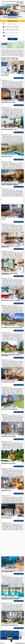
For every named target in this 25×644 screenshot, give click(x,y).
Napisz (24, 644)
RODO (6, 636)
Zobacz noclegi (19, 78)
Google (5, 633)
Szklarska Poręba (5, 63)
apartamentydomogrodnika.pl (13, 1)
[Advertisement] (12, 543)
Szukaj (13, 39)
